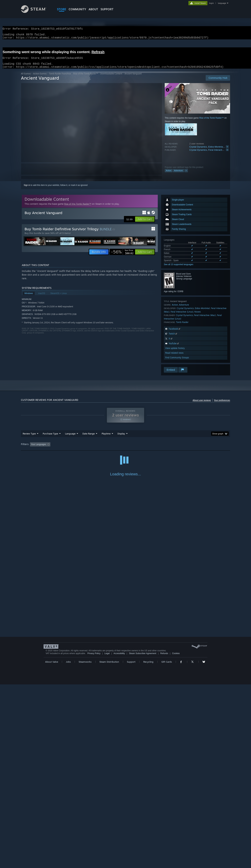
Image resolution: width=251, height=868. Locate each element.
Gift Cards (167, 845)
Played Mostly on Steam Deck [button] (126, 449)
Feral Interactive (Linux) (182, 316)
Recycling (148, 845)
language (222, 3)
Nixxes (198, 316)
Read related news (174, 357)
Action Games (40, 78)
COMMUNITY (77, 9)
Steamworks (85, 845)
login (211, 3)
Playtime (106, 438)
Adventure (178, 175)
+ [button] (186, 175)
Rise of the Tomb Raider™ (86, 78)
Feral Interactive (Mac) (220, 154)
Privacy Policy (94, 837)
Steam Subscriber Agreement (143, 837)
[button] (145, 223)
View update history (175, 352)
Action (169, 175)
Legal (107, 837)
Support (131, 845)
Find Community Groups (177, 362)
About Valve (52, 845)
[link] (122, 256)
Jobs (68, 845)
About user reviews (202, 404)
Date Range (89, 438)
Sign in (27, 189)
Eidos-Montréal (216, 151)
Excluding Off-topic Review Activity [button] (74, 449)
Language (70, 438)
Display (121, 438)
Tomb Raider (182, 326)
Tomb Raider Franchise (60, 78)
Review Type (29, 438)
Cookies (176, 837)
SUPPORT (107, 9)
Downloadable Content (111, 78)
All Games (26, 78)
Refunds (164, 837)
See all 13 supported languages (179, 269)
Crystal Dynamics (198, 151)
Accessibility (119, 837)
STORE (62, 9)
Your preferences (222, 404)
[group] (125, 449)
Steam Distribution (109, 845)
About (93, 9)
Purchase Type (50, 438)
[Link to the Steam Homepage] (36, 12)
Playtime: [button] (101, 449)
